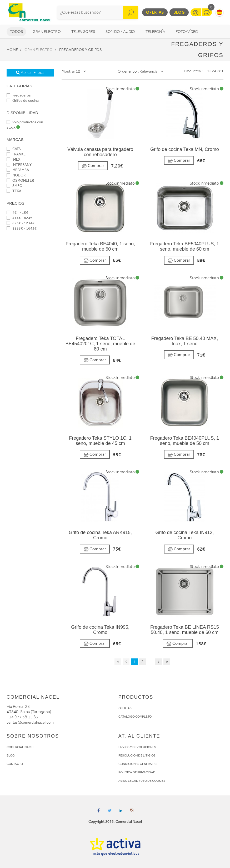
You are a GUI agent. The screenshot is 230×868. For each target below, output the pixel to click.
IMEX (13, 159)
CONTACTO (15, 764)
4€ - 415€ (17, 213)
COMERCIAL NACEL (21, 747)
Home (12, 50)
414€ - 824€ (19, 218)
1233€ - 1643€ (22, 228)
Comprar (93, 166)
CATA (14, 149)
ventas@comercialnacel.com (30, 722)
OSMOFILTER (20, 181)
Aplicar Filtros (30, 73)
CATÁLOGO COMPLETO (135, 717)
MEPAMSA (18, 170)
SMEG (14, 186)
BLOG (11, 755)
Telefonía (155, 32)
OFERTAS (125, 708)
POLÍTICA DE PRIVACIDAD (137, 772)
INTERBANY (19, 165)
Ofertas (155, 12)
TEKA (14, 191)
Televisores (83, 32)
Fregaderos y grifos (81, 50)
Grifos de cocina (23, 101)
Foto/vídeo (187, 32)
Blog (179, 12)
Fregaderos (19, 95)
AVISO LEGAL (128, 781)
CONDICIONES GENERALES (138, 764)
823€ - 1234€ (21, 223)
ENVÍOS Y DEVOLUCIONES (137, 747)
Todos (16, 32)
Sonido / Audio (120, 32)
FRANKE (16, 154)
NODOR (16, 175)
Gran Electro (47, 32)
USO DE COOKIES (153, 781)
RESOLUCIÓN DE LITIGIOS (137, 755)
